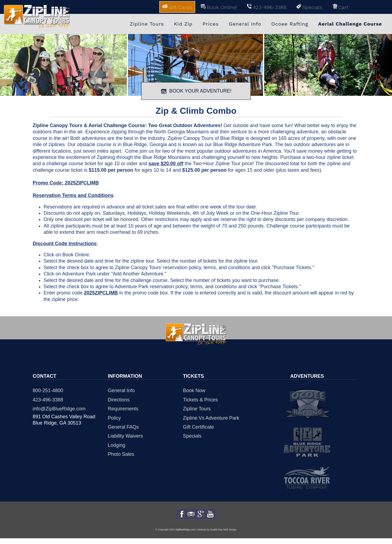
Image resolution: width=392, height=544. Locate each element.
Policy (114, 418)
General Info (121, 391)
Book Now (194, 391)
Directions (119, 400)
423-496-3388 (48, 400)
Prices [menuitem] (211, 24)
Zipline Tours (197, 409)
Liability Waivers (125, 436)
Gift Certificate (198, 427)
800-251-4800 (48, 391)
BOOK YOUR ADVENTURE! (196, 91)
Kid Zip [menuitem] (183, 24)
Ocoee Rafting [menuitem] (290, 24)
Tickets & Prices (200, 400)
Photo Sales (121, 454)
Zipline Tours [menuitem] (147, 24)
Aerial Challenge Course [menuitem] (350, 24)
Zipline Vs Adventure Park (211, 418)
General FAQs (123, 427)
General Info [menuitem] (245, 24)
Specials (192, 436)
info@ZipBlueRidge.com (59, 409)
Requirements (123, 409)
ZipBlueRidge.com (185, 535)
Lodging (117, 445)
